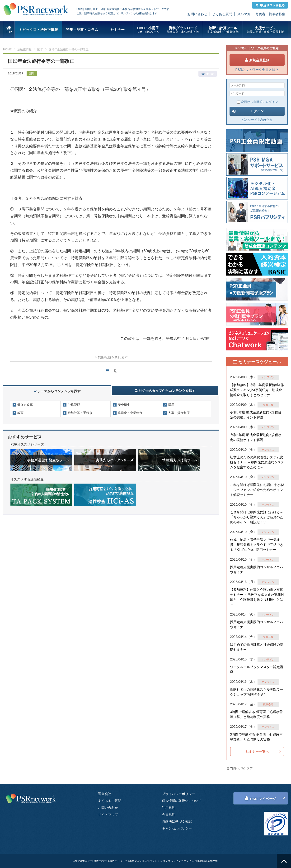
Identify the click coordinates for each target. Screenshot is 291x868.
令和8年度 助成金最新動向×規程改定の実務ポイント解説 (256, 415)
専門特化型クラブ (239, 768)
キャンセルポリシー (177, 828)
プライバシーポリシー (178, 794)
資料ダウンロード (183, 30)
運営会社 (105, 794)
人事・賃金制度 (179, 413)
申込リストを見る (270, 5)
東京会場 (268, 405)
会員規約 (169, 815)
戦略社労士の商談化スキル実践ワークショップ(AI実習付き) (257, 692)
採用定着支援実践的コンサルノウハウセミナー (257, 570)
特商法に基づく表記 (177, 821)
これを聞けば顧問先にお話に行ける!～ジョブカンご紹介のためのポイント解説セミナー (257, 490)
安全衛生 (124, 405)
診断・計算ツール (223, 30)
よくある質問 (222, 14)
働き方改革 (25, 405)
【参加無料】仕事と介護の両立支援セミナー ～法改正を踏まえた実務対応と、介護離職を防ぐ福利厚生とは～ (257, 597)
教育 (20, 413)
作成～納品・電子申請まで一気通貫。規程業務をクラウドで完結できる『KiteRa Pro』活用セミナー (257, 545)
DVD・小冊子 (148, 30)
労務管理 (74, 405)
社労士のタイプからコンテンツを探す (165, 391)
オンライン (268, 377)
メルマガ (244, 14)
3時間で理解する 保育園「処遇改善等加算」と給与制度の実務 (256, 714)
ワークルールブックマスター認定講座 (257, 669)
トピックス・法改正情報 (38, 30)
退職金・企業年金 (130, 413)
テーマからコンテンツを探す (57, 391)
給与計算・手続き (80, 413)
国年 (40, 49)
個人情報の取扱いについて (182, 801)
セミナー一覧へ (257, 752)
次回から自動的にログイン (258, 102)
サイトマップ (108, 815)
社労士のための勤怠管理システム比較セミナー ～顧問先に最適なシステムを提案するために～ (257, 462)
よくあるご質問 (110, 801)
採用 (171, 405)
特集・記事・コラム (82, 30)
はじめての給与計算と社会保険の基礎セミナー (257, 647)
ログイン (248, 111)
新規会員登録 (257, 60)
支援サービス (265, 30)
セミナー (117, 30)
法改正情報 (24, 49)
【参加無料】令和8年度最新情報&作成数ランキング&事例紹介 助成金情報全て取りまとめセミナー (257, 390)
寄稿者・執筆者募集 (270, 14)
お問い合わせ (197, 14)
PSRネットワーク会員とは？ (257, 70)
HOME (7, 49)
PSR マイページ (261, 798)
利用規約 (169, 808)
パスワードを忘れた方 (257, 120)
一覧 (111, 371)
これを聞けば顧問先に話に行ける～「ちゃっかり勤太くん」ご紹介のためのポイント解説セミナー (257, 517)
